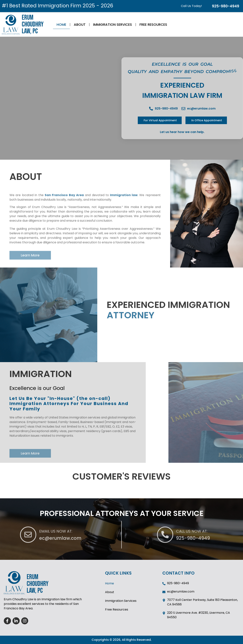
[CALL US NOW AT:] (215, 535)
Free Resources (153, 24)
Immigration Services (113, 24)
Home (61, 24)
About (80, 24)
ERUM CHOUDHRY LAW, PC (33, 24)
